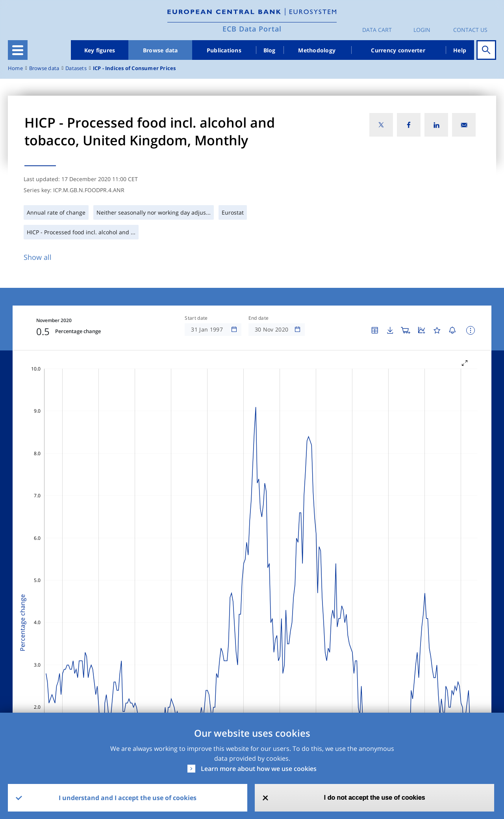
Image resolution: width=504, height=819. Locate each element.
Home (15, 68)
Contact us (470, 30)
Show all (38, 257)
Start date (196, 318)
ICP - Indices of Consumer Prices (134, 68)
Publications (224, 50)
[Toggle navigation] (18, 50)
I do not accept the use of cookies (375, 798)
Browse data (160, 50)
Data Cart (377, 30)
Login (422, 30)
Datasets (76, 68)
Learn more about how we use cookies (259, 769)
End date (259, 318)
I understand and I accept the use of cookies (128, 798)
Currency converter (398, 50)
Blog (270, 50)
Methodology (317, 50)
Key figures (100, 50)
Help (460, 50)
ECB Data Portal (252, 29)
